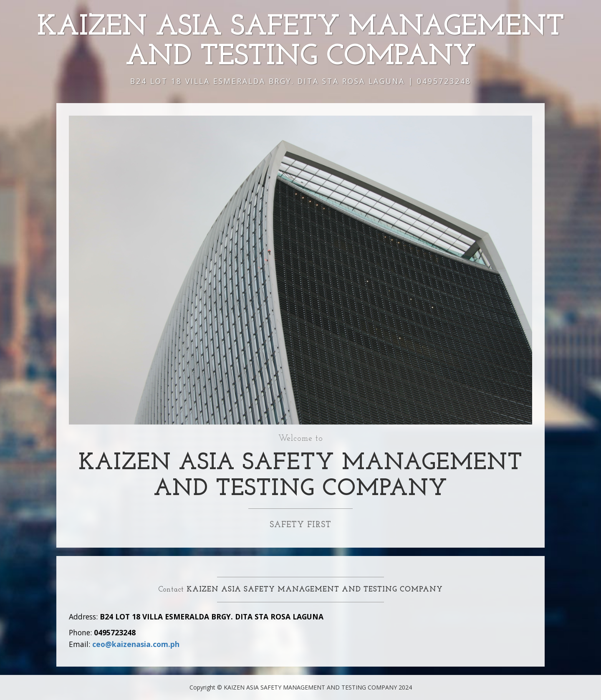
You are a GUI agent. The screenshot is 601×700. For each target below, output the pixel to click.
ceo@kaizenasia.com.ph (136, 644)
